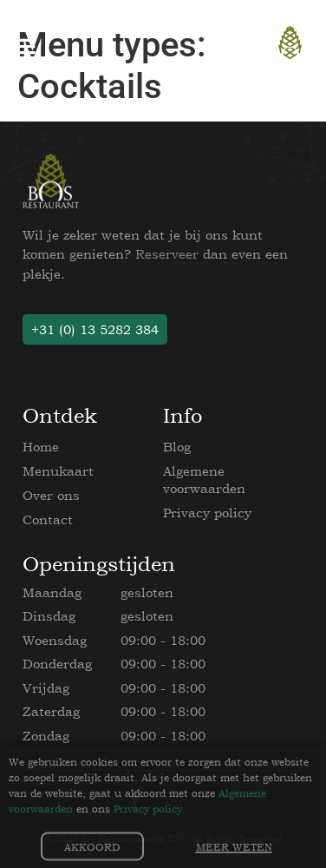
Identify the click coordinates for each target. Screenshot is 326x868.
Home (41, 447)
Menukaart (58, 471)
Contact (48, 519)
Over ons (51, 495)
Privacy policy (207, 513)
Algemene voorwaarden (204, 480)
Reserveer (167, 254)
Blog (177, 447)
